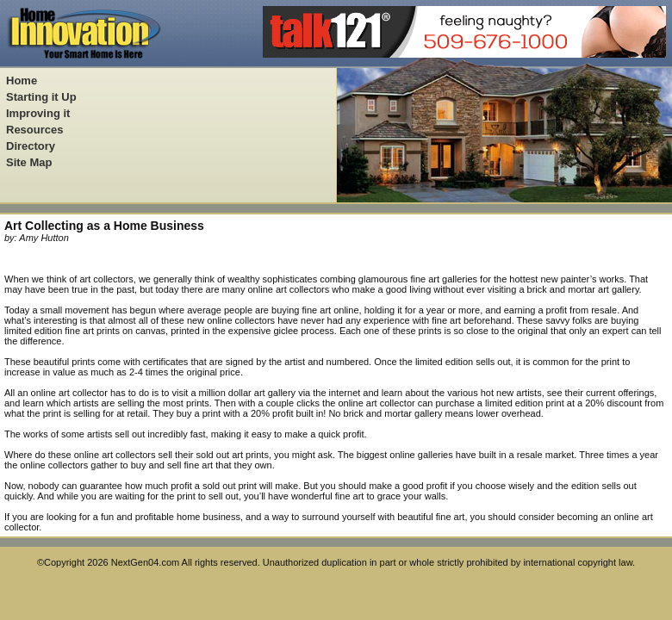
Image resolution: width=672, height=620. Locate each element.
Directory (31, 146)
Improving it (38, 113)
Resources (34, 130)
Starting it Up (41, 97)
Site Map (29, 162)
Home (22, 81)
